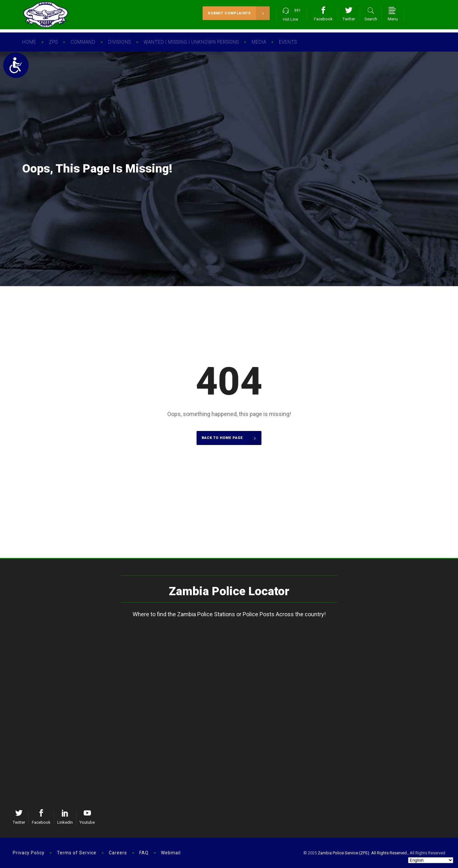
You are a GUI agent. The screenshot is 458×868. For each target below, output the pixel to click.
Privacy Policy (29, 853)
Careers (118, 853)
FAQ (144, 853)
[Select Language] (431, 860)
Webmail (171, 853)
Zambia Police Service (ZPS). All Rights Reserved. (363, 853)
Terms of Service (77, 853)
